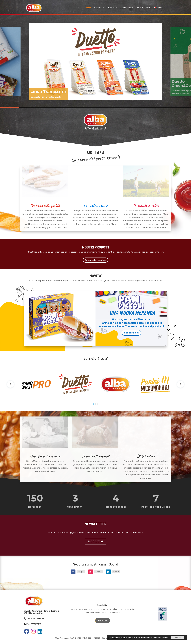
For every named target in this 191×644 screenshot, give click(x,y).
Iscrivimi (103, 621)
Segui (81, 572)
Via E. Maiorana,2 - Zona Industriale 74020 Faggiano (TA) (42, 612)
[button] (95, 61)
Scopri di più (131, 333)
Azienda (99, 8)
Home (88, 8)
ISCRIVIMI (95, 541)
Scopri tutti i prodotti (95, 260)
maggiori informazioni (160, 637)
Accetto (178, 637)
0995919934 (41, 618)
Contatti (140, 8)
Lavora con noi (126, 8)
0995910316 (36, 624)
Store (149, 8)
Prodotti (112, 8)
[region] (95, 61)
